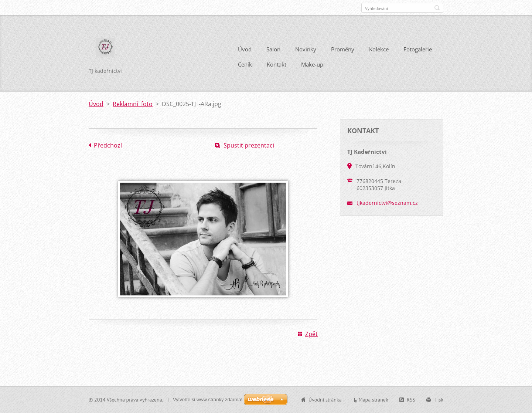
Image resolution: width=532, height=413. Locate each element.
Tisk (439, 400)
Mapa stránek (374, 400)
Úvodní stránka (325, 400)
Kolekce (379, 49)
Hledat (437, 8)
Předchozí (108, 145)
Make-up (312, 64)
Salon (273, 49)
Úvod (245, 49)
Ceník (245, 64)
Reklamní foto (133, 104)
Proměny (343, 49)
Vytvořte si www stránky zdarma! (208, 400)
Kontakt (277, 64)
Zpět (311, 334)
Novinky (306, 49)
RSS (411, 400)
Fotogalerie (418, 49)
